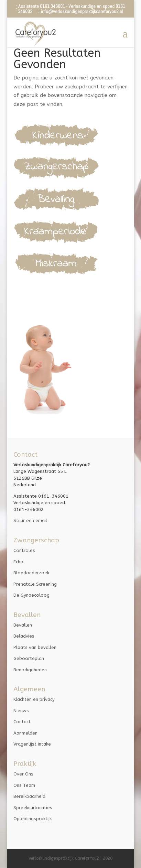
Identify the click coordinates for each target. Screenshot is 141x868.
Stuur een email (30, 520)
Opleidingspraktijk (32, 819)
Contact (22, 722)
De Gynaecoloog (31, 595)
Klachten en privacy (34, 699)
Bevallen (23, 625)
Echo (18, 562)
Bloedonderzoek (31, 573)
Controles (24, 550)
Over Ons (23, 774)
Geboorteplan (29, 658)
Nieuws (21, 711)
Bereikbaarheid (29, 796)
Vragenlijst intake (32, 744)
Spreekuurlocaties (33, 808)
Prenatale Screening (35, 584)
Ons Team (24, 785)
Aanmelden (25, 733)
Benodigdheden (30, 670)
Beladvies (24, 636)
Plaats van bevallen (35, 647)
